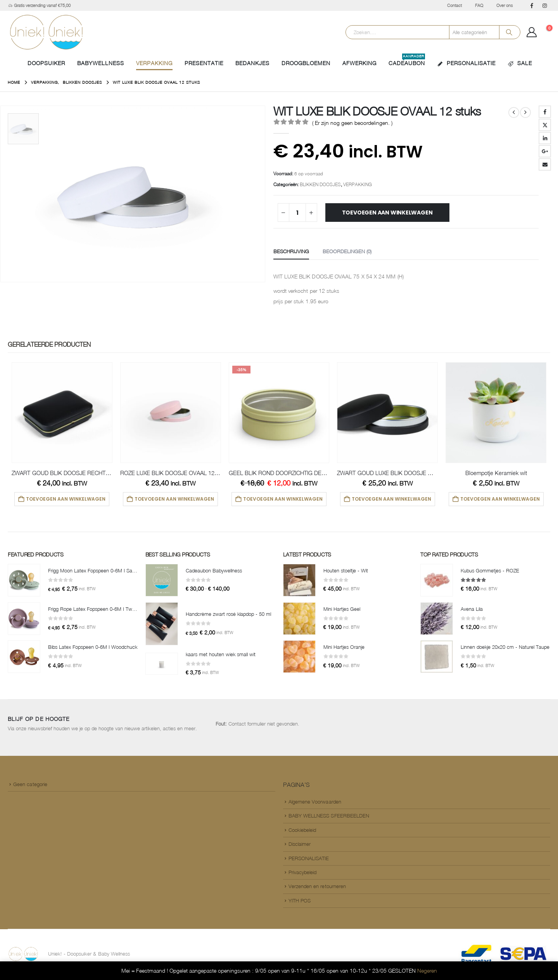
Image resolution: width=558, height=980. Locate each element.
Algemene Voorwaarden (315, 803)
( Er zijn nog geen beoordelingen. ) (352, 123)
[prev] (514, 112)
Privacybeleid (303, 874)
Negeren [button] (427, 970)
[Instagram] (544, 5)
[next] (525, 112)
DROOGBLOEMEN (306, 63)
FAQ (479, 5)
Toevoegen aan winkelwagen (387, 213)
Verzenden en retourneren (317, 888)
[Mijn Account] (532, 32)
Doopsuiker (46, 63)
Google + (545, 151)
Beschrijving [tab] (291, 251)
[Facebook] (532, 5)
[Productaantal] (297, 213)
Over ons (504, 5)
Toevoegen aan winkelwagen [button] (66, 499)
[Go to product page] (62, 413)
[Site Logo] (47, 32)
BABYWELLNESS (101, 63)
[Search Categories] (474, 32)
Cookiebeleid (302, 831)
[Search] (509, 32)
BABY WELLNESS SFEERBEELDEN (329, 817)
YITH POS (300, 902)
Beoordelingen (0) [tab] (347, 251)
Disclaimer (300, 845)
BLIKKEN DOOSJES (320, 184)
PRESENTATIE (204, 63)
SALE (520, 63)
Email (545, 164)
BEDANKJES (252, 63)
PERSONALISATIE (466, 63)
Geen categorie (30, 786)
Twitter (545, 125)
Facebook (545, 112)
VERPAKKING (154, 63)
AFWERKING (359, 63)
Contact (454, 5)
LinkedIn (545, 138)
